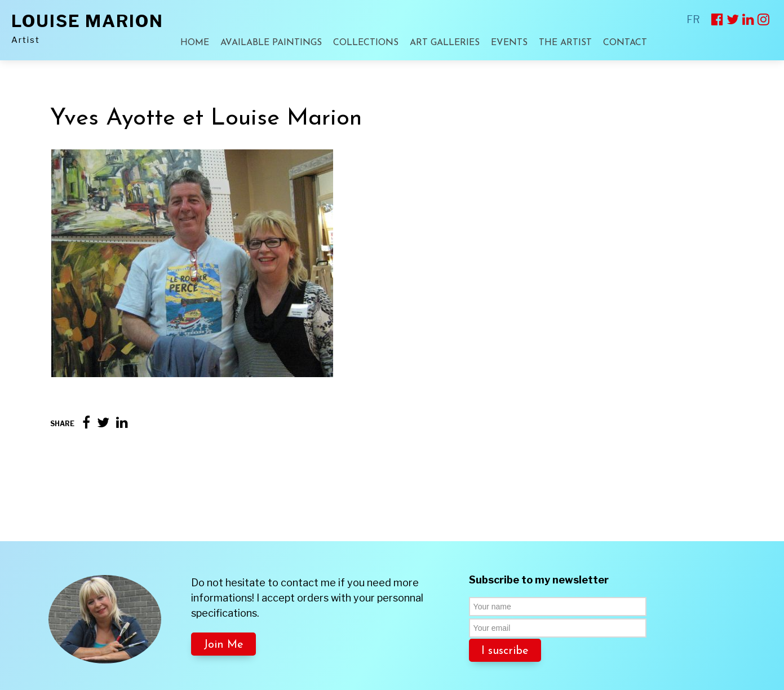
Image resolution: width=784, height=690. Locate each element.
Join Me (223, 585)
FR (693, 19)
